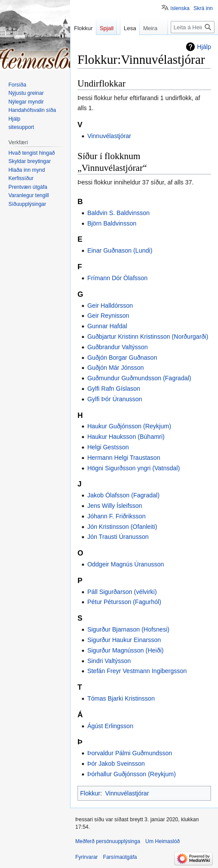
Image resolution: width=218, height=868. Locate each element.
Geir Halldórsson (110, 306)
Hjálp (204, 47)
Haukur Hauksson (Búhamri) (126, 437)
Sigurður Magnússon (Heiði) (125, 650)
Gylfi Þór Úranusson (114, 399)
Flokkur (90, 793)
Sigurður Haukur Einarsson (124, 640)
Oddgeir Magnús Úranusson (125, 564)
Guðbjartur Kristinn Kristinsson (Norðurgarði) (148, 337)
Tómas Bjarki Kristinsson (121, 698)
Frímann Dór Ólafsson (117, 278)
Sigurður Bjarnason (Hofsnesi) (128, 629)
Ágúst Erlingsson (110, 726)
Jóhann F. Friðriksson (116, 516)
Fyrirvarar (86, 857)
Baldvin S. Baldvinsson (118, 213)
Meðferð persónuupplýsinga (108, 841)
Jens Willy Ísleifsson (114, 506)
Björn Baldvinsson (112, 223)
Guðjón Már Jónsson (115, 368)
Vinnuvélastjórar (109, 136)
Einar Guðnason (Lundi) (120, 250)
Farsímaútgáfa (120, 857)
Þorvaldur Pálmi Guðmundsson (130, 753)
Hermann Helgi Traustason (124, 458)
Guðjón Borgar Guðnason (122, 358)
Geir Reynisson (108, 316)
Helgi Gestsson (108, 447)
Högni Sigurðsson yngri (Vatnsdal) (133, 468)
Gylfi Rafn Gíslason (114, 389)
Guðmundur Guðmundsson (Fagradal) (139, 378)
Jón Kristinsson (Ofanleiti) (122, 527)
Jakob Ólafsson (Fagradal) (123, 495)
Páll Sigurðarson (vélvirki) (122, 592)
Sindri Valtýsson (109, 661)
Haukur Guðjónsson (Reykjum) (129, 426)
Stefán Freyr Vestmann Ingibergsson (137, 671)
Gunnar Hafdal (107, 326)
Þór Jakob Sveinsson (116, 764)
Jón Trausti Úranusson (118, 537)
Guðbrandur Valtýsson (117, 347)
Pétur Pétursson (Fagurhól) (124, 602)
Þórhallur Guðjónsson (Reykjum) (131, 774)
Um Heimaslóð (163, 841)
